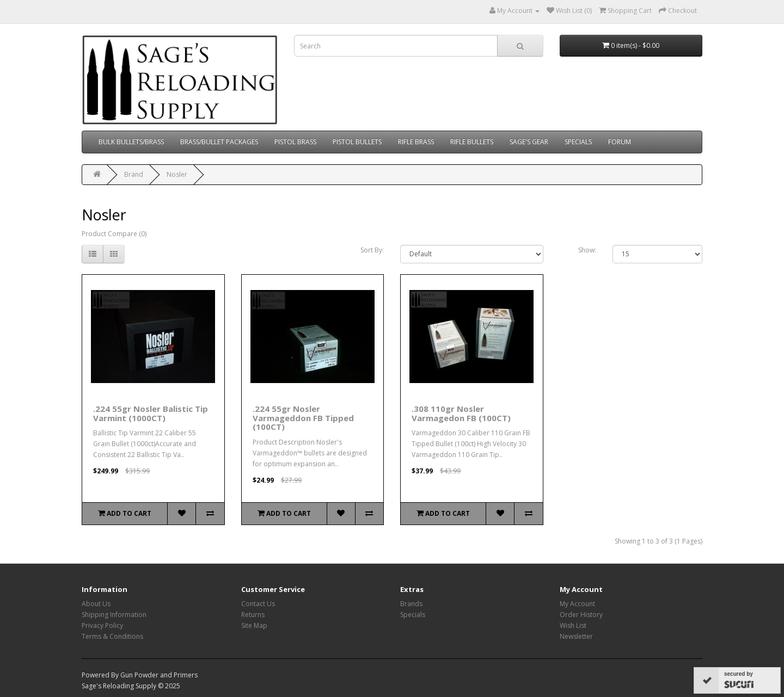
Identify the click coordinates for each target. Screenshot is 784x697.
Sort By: (372, 250)
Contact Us (258, 604)
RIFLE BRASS (416, 142)
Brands (411, 604)
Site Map (254, 625)
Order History (581, 615)
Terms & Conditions (112, 636)
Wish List (573, 625)
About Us (96, 604)
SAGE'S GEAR (529, 142)
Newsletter (576, 636)
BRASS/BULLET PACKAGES (219, 142)
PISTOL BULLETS (357, 142)
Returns (253, 615)
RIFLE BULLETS (472, 142)
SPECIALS (578, 142)
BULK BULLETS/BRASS (131, 142)
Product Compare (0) (114, 234)
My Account (577, 604)
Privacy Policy (102, 625)
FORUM (620, 142)
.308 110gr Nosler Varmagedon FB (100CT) (461, 413)
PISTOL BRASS (295, 142)
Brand (134, 174)
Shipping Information (114, 615)
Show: (587, 250)
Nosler (177, 174)
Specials (413, 615)
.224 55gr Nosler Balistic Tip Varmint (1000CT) (151, 413)
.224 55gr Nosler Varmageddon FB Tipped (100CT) (303, 418)
